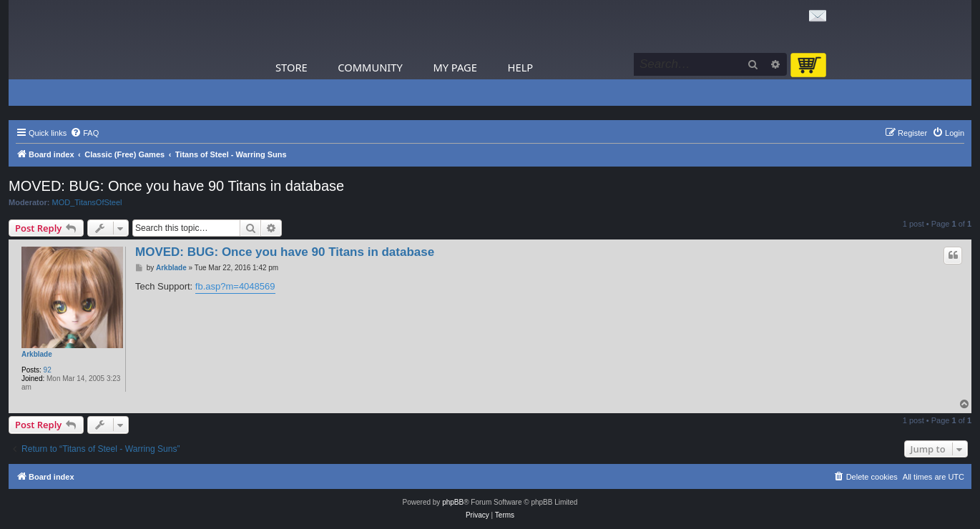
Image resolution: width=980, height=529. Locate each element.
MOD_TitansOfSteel (87, 202)
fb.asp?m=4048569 (235, 286)
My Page (455, 67)
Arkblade (37, 354)
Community (370, 67)
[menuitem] (84, 133)
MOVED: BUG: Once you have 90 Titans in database (176, 186)
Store (291, 67)
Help (521, 67)
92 (48, 370)
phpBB (453, 502)
